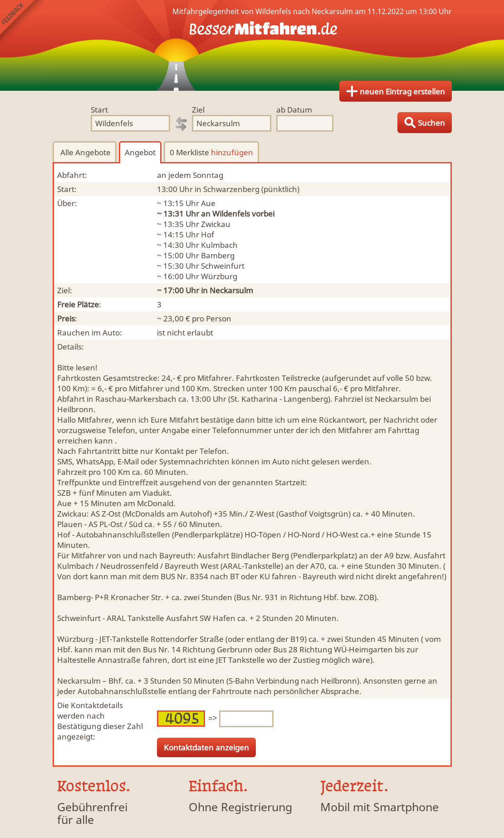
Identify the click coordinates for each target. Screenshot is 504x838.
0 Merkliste (211, 152)
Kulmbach (219, 245)
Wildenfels (231, 214)
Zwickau (216, 224)
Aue (208, 203)
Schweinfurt (223, 266)
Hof (208, 234)
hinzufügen (232, 152)
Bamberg (218, 255)
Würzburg (219, 276)
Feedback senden (22, 22)
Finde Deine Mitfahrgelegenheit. (252, 45)
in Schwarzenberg (227, 189)
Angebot (140, 152)
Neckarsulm (231, 290)
